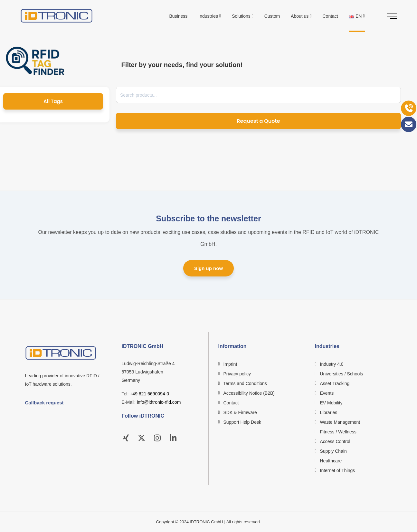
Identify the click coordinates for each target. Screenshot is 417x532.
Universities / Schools (342, 374)
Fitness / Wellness (338, 432)
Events (327, 393)
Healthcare (331, 461)
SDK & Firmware (240, 412)
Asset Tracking (335, 383)
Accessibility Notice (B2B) (249, 393)
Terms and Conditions (245, 383)
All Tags (53, 101)
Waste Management (340, 422)
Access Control (335, 441)
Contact (231, 403)
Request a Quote (258, 121)
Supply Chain (333, 451)
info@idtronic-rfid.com (159, 402)
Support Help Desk (242, 422)
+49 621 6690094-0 (149, 394)
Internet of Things (338, 470)
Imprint (230, 364)
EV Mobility (331, 403)
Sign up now (208, 268)
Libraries (329, 412)
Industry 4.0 (332, 364)
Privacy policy (237, 374)
